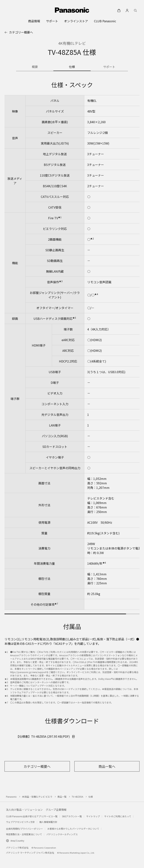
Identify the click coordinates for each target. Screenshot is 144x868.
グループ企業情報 (56, 810)
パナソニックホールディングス (62, 834)
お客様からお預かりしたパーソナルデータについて (73, 829)
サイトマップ (93, 816)
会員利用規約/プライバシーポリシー (24, 829)
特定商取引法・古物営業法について (24, 834)
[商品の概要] (35, 67)
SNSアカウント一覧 (72, 816)
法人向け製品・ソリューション (24, 810)
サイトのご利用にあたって (118, 816)
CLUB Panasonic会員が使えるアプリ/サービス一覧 (32, 816)
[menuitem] (34, 21)
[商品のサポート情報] (109, 67)
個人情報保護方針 (48, 822)
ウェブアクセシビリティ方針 (20, 822)
